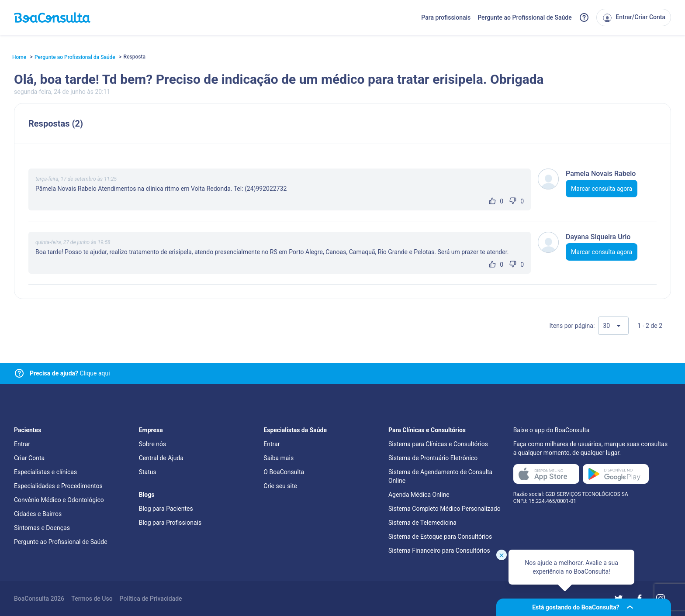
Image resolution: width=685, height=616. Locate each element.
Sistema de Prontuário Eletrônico (433, 458)
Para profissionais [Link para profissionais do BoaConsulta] (446, 17)
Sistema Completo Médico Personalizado (445, 509)
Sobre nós (153, 444)
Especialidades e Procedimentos (58, 486)
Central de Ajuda (161, 458)
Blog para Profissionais (170, 523)
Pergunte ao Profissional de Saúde (525, 17)
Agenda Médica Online (419, 495)
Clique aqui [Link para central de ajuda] (70, 373)
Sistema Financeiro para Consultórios (439, 551)
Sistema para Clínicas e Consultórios (438, 444)
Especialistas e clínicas (45, 472)
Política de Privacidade (151, 599)
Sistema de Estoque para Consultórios (440, 537)
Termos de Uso (92, 599)
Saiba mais (278, 458)
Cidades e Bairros (38, 514)
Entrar (22, 444)
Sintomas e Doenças (42, 528)
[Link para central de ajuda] (19, 373)
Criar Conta (29, 458)
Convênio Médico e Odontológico (59, 500)
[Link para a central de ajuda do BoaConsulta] (584, 17)
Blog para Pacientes (166, 509)
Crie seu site (280, 486)
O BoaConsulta (284, 472)
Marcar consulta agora (602, 189)
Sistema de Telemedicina (422, 523)
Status (148, 472)
